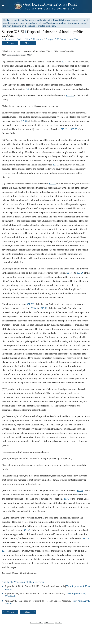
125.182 (70, 95)
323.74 (52, 184)
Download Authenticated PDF (19, 55)
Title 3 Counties (34, 39)
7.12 (28, 89)
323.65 (64, 129)
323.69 (86, 538)
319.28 (24, 121)
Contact (49, 623)
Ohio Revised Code (12, 39)
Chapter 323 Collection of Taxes (63, 39)
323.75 (56, 165)
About (58, 623)
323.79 (74, 129)
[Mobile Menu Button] (3, 7)
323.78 (65, 62)
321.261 (30, 304)
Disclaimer (36, 623)
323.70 (27, 530)
